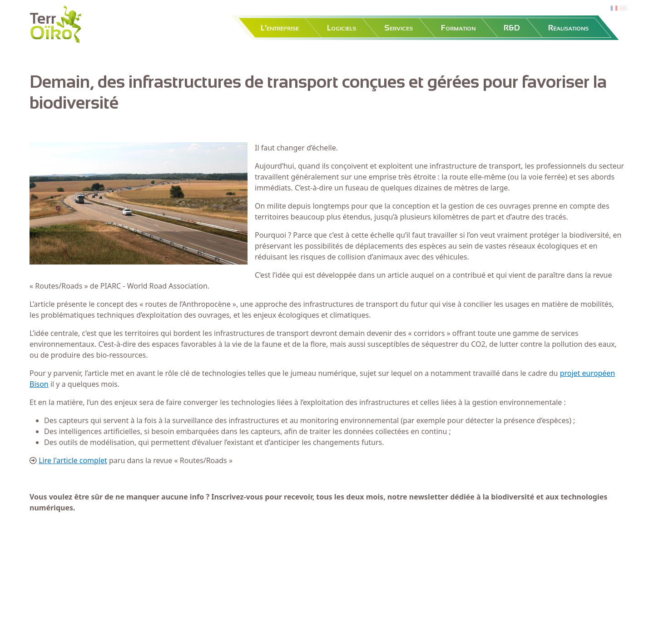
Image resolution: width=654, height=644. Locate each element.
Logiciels (342, 28)
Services (399, 28)
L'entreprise (280, 28)
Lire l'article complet (73, 460)
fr (613, 8)
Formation (458, 28)
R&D (512, 28)
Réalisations (568, 28)
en (623, 8)
